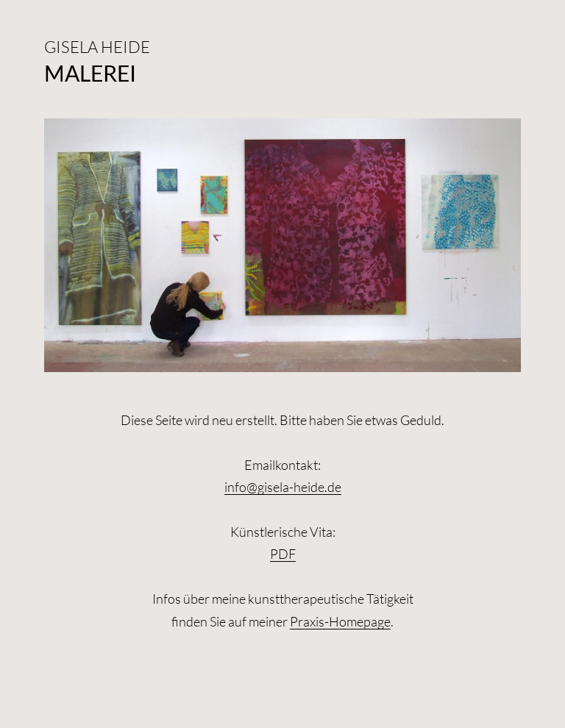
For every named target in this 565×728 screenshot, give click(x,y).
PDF (283, 554)
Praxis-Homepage (340, 621)
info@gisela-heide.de (283, 487)
